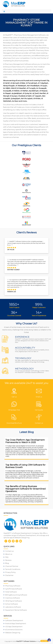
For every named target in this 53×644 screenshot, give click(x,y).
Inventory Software (12, 598)
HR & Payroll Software (13, 601)
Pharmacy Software (12, 586)
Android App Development (15, 624)
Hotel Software (10, 592)
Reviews (7, 560)
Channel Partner (11, 566)
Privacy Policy (10, 572)
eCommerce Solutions (13, 630)
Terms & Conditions (12, 569)
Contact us (9, 551)
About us (8, 554)
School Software (11, 604)
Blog (6, 563)
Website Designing (12, 633)
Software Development (13, 621)
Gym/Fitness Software (13, 589)
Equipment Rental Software (15, 610)
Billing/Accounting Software (15, 595)
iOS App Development (13, 627)
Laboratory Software (12, 607)
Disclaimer (9, 575)
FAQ (6, 557)
